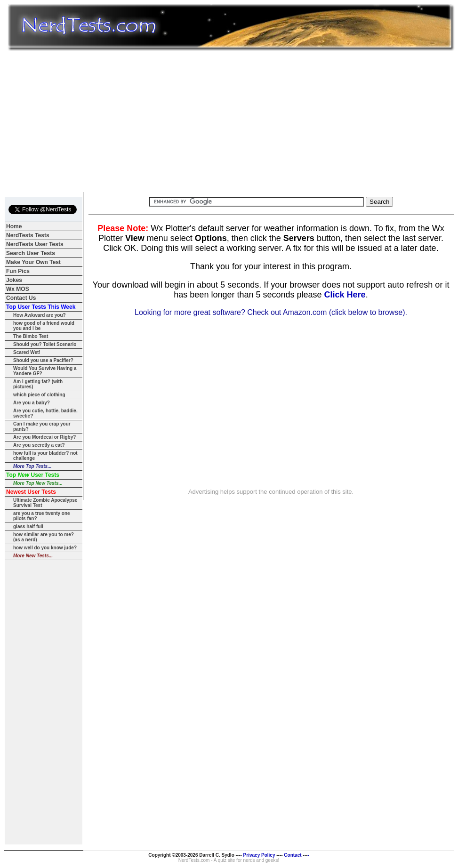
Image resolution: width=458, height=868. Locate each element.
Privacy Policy (259, 855)
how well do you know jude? (45, 548)
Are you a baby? (32, 403)
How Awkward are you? (40, 315)
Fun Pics (18, 271)
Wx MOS (18, 289)
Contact (293, 855)
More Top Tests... (32, 466)
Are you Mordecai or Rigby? (44, 437)
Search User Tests (31, 253)
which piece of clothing (39, 395)
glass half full (28, 526)
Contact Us (21, 298)
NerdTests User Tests (35, 244)
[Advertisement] (231, 121)
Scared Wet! (27, 352)
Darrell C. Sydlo (217, 855)
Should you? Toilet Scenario (45, 344)
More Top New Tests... (38, 483)
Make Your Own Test (33, 262)
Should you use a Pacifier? (43, 360)
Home (14, 226)
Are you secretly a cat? (39, 445)
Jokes (14, 280)
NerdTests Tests (28, 235)
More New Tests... (33, 556)
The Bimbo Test (31, 336)
